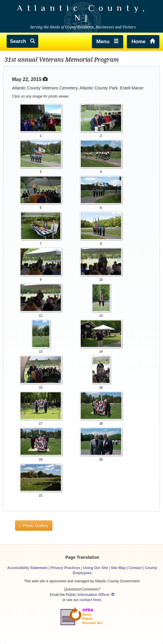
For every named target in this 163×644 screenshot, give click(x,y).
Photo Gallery (36, 526)
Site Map (118, 568)
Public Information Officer (88, 595)
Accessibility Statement (27, 568)
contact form (90, 600)
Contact (135, 568)
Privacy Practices (66, 568)
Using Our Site (96, 568)
